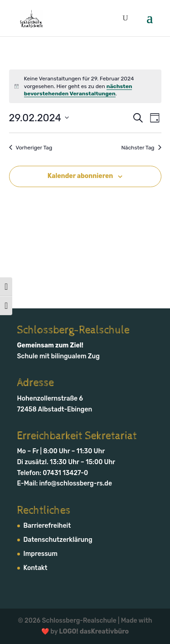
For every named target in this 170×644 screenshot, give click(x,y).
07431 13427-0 (65, 473)
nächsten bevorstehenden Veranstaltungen (78, 90)
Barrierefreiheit (47, 526)
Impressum (41, 554)
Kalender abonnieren (80, 176)
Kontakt (36, 568)
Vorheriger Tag (31, 148)
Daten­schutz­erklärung (58, 540)
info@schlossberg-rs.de (76, 483)
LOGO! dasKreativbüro (94, 632)
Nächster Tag (141, 148)
